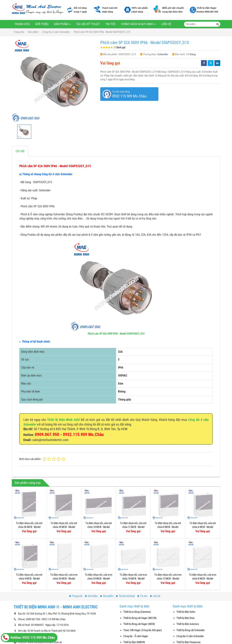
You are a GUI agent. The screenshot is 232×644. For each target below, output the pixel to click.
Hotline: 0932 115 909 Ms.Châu (28, 638)
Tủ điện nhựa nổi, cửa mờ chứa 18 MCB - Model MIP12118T (99, 527)
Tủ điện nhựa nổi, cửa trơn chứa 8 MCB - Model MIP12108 (203, 548)
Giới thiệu (42, 24)
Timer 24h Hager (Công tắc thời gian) (143, 630)
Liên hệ (166, 24)
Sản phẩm (61, 24)
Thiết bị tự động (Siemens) (137, 612)
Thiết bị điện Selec (186, 612)
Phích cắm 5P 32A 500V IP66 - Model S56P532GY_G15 (116, 334)
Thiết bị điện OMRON (134, 642)
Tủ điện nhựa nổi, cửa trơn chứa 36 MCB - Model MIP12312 (64, 579)
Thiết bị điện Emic (186, 618)
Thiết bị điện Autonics (188, 624)
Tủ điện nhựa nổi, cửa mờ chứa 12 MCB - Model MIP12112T (133, 527)
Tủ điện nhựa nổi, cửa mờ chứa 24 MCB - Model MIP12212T (64, 527)
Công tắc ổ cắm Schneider (190, 636)
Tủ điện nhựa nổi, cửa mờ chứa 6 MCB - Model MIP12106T (203, 527)
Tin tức (110, 24)
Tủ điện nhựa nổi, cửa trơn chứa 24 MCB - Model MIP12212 (99, 579)
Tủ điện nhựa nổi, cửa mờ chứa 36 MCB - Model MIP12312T (29, 527)
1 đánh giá (120, 47)
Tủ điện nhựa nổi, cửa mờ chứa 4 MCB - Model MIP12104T (29, 579)
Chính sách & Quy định (137, 24)
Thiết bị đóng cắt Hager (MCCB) (140, 618)
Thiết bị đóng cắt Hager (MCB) (139, 624)
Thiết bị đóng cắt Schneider (191, 630)
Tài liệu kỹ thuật (88, 24)
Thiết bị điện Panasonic (188, 642)
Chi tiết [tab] (20, 151)
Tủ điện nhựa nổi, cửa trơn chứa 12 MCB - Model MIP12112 (168, 548)
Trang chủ (22, 24)
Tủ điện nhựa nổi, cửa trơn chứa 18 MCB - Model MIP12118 (133, 548)
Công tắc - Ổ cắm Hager (136, 636)
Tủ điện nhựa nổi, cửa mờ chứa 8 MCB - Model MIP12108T (168, 527)
